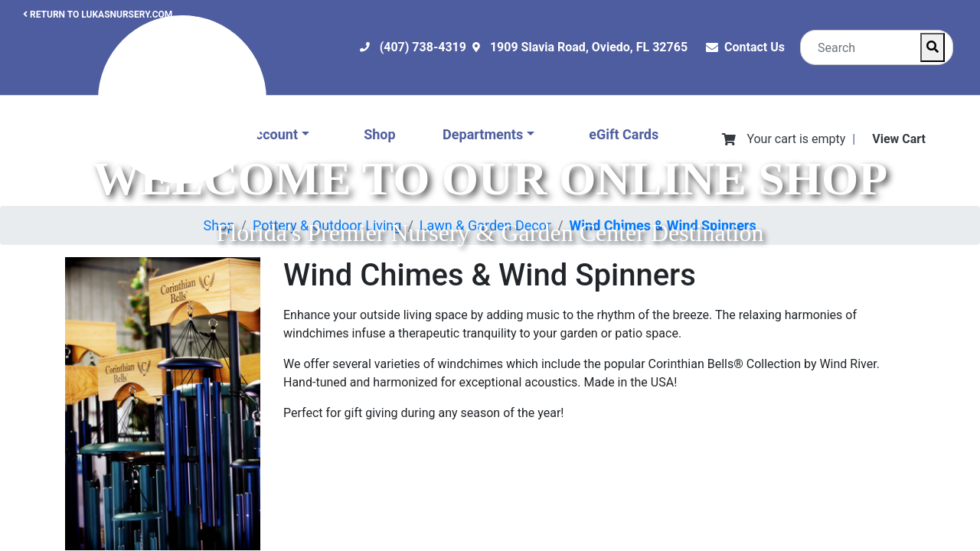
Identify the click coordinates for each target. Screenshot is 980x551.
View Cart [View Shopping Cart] (899, 139)
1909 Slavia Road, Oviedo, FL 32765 (589, 47)
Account (272, 134)
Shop (379, 134)
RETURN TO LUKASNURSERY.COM (98, 15)
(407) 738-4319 (423, 47)
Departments (483, 134)
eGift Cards (624, 134)
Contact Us (755, 47)
